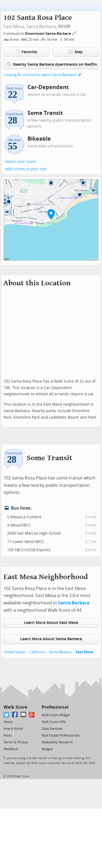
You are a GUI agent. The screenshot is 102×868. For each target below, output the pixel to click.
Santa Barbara (41, 26)
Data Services (52, 729)
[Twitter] (7, 715)
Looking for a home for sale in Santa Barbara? (40, 75)
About (8, 722)
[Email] (24, 715)
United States (14, 652)
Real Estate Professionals (61, 736)
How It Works (13, 729)
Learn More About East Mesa (51, 623)
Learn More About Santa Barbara (51, 639)
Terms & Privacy (16, 742)
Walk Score (15, 707)
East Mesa (84, 652)
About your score (20, 162)
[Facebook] (15, 715)
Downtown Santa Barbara (48, 34)
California (37, 652)
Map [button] (75, 52)
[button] (51, 214)
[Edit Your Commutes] (75, 33)
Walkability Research (57, 742)
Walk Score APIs (54, 722)
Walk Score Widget (56, 715)
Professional (55, 707)
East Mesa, (14, 26)
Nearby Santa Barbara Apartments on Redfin (52, 64)
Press (8, 736)
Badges (47, 749)
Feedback (11, 749)
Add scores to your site (26, 169)
